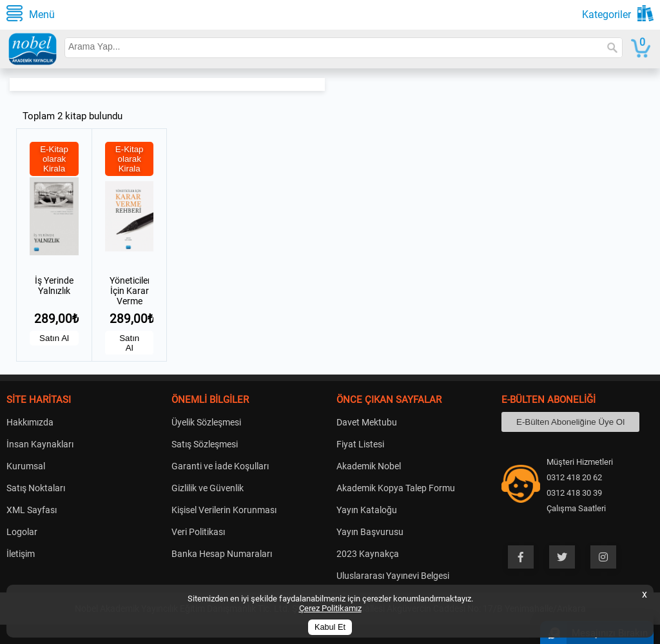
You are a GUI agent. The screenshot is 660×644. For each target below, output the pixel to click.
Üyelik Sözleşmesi (206, 422)
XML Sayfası (32, 510)
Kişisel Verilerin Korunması (224, 510)
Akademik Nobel (369, 466)
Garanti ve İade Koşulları (220, 466)
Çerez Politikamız (330, 608)
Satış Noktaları (36, 488)
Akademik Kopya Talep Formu (396, 488)
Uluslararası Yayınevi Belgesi (393, 576)
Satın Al (54, 338)
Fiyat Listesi (360, 444)
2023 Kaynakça (368, 554)
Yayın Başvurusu (370, 532)
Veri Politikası (198, 532)
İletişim (21, 554)
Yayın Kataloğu (367, 510)
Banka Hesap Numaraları (222, 554)
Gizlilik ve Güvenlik (208, 488)
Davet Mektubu (367, 422)
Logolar (22, 532)
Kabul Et (330, 627)
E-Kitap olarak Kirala (54, 159)
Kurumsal (26, 466)
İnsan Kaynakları (40, 444)
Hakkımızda (30, 422)
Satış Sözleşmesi (205, 444)
